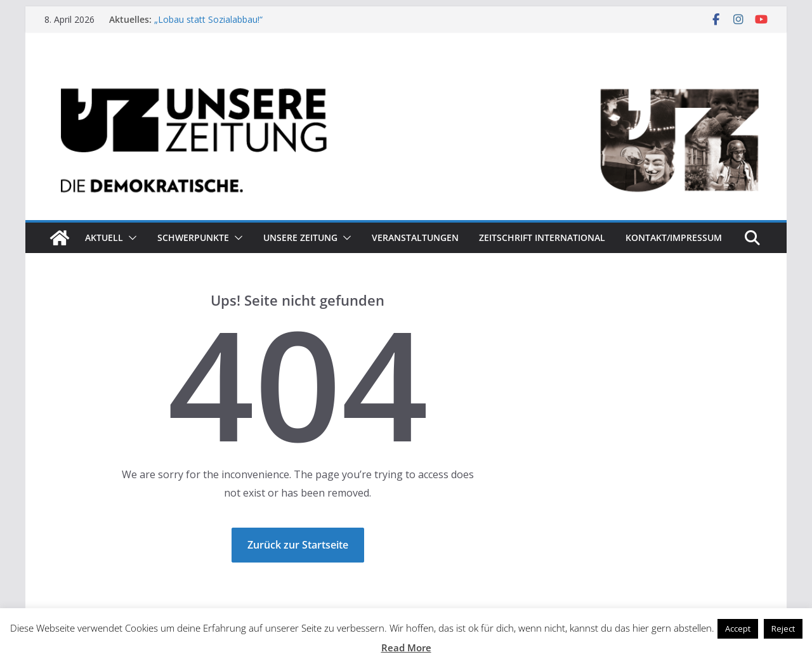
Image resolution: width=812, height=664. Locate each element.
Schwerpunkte (193, 238)
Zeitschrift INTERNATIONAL (542, 238)
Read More (406, 648)
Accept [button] (738, 628)
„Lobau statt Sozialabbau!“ (208, 19)
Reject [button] (783, 628)
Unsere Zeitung (300, 238)
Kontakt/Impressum (674, 238)
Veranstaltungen (415, 238)
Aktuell (104, 238)
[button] (130, 238)
